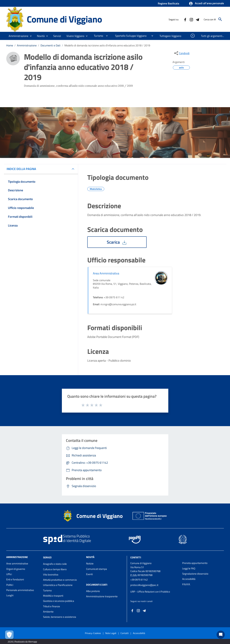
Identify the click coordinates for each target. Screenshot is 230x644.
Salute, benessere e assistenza (60, 617)
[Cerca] (220, 19)
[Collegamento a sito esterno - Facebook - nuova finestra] (185, 19)
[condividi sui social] (182, 53)
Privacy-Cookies (93, 633)
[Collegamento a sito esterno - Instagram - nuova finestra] (191, 19)
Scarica (117, 242)
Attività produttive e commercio (60, 580)
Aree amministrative (17, 563)
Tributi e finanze (52, 606)
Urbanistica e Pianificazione (58, 585)
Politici (10, 585)
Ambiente (48, 612)
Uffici (9, 574)
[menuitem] (97, 36)
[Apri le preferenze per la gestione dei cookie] (9, 635)
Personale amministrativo (20, 590)
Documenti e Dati (51, 45)
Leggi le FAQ (189, 568)
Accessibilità (189, 579)
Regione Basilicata (168, 3)
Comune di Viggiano (64, 19)
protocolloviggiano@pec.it (144, 585)
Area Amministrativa (106, 273)
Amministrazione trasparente (102, 596)
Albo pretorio (93, 591)
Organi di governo (16, 569)
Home (10, 45)
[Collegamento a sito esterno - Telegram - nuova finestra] (197, 19)
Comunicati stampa (97, 569)
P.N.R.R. (186, 584)
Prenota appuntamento (195, 563)
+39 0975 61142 (139, 580)
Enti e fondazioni (15, 579)
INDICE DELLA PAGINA (23, 169)
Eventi (89, 574)
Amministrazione (27, 45)
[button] (206, 4)
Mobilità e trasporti (53, 596)
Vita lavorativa (51, 575)
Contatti (136, 557)
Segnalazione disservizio (195, 574)
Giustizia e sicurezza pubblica (59, 601)
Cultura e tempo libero (55, 569)
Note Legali (111, 633)
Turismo (47, 590)
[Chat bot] (221, 635)
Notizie (90, 563)
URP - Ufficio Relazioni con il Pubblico (150, 592)
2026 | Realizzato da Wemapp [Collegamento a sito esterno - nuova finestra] (22, 642)
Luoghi (10, 595)
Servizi (47, 557)
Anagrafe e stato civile (55, 564)
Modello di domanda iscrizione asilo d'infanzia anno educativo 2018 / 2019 (107, 45)
